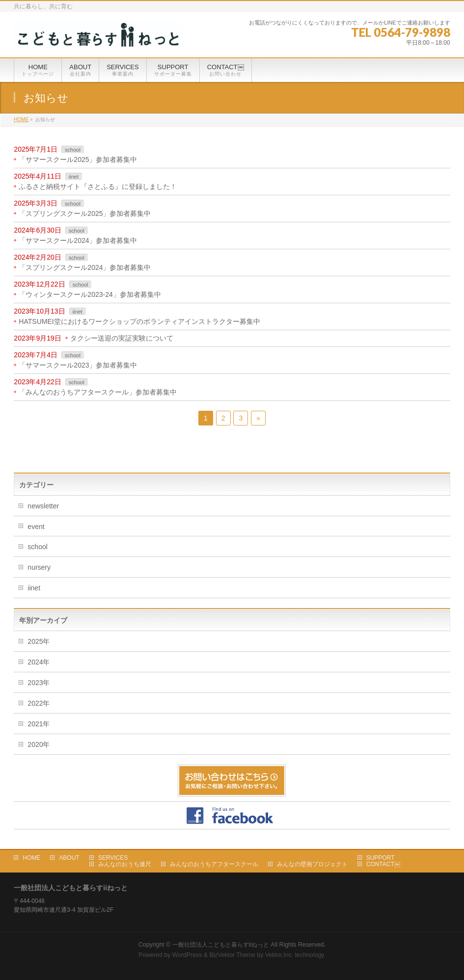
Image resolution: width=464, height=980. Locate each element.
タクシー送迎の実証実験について (122, 338)
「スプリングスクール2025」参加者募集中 (85, 213)
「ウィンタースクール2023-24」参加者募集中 (90, 294)
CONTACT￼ (383, 864)
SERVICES (113, 858)
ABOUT (69, 858)
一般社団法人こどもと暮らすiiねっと (221, 945)
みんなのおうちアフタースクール (214, 864)
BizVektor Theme (232, 955)
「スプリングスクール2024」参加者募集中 (85, 267)
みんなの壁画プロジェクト (312, 864)
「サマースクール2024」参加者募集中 (78, 240)
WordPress (187, 955)
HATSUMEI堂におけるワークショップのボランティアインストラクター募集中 (139, 321)
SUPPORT (381, 858)
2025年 (39, 641)
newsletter (43, 506)
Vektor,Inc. (279, 955)
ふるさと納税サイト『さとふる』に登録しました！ (98, 186)
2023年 (39, 683)
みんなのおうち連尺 (125, 864)
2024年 (39, 662)
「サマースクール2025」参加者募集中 (78, 159)
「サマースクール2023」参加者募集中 (78, 365)
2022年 (39, 703)
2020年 (39, 744)
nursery (39, 567)
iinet (74, 177)
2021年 (39, 724)
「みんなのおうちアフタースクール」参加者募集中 (98, 392)
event (36, 527)
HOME (31, 858)
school (73, 150)
